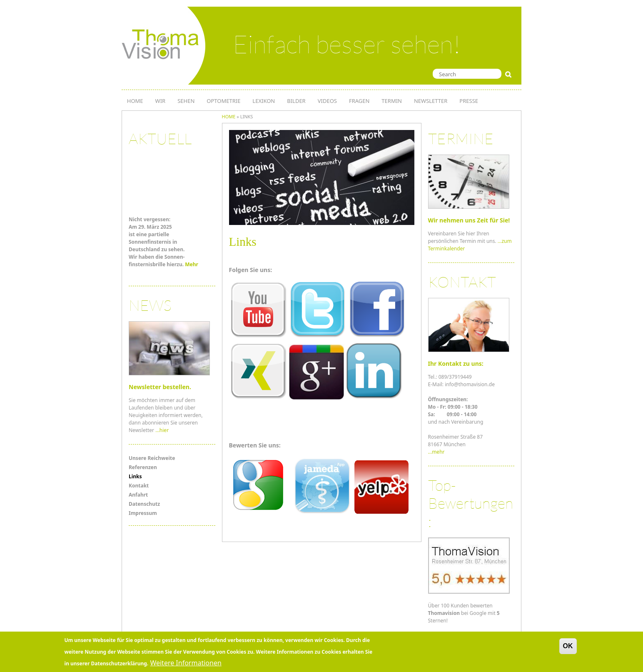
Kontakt (139, 486)
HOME (135, 101)
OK (568, 648)
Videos (327, 101)
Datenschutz (144, 504)
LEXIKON (264, 101)
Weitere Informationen (186, 665)
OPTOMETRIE (223, 101)
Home (229, 116)
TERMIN (392, 101)
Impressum (143, 513)
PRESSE (469, 101)
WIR (161, 101)
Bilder (296, 101)
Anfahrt (138, 495)
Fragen (359, 101)
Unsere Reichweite (152, 458)
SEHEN (186, 101)
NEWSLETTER (431, 101)
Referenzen (143, 467)
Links (135, 476)
